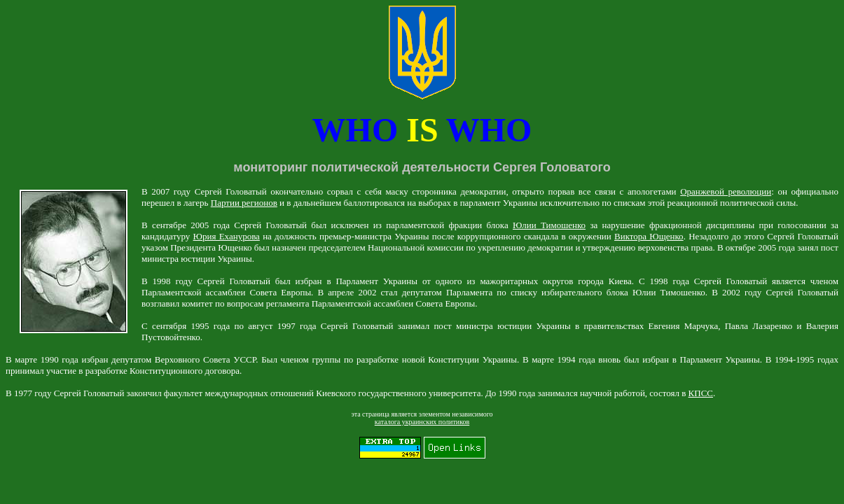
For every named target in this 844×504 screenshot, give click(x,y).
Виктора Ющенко (649, 236)
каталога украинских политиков (422, 422)
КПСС (701, 393)
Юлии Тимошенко (549, 225)
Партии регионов (244, 203)
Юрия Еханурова (227, 236)
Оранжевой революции (726, 191)
